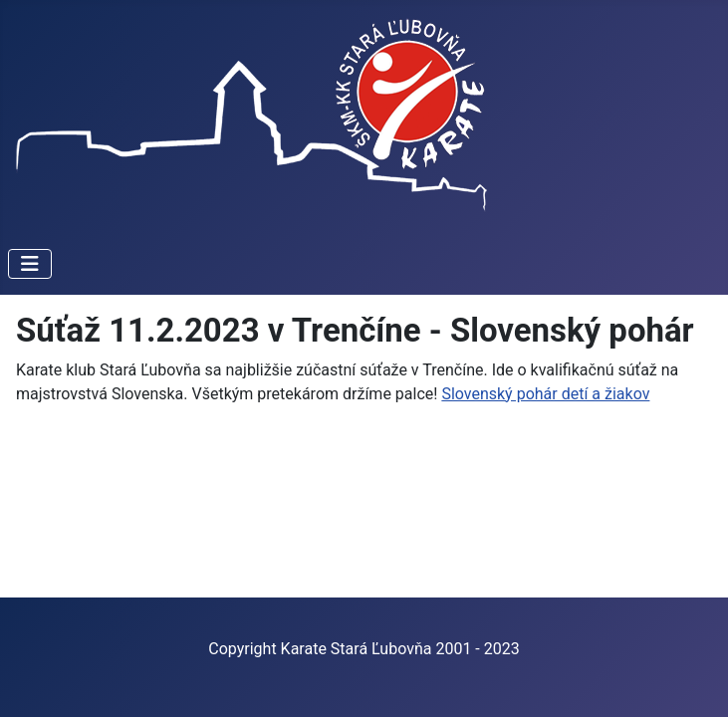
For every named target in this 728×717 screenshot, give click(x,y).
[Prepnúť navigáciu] (30, 264)
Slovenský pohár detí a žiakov (545, 394)
